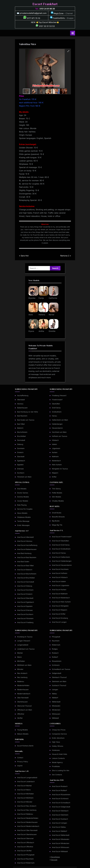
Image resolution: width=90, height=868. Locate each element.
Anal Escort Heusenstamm (62, 565)
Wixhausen (56, 714)
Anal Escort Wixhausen (61, 847)
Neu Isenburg (22, 677)
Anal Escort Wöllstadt (60, 851)
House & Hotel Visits (59, 754)
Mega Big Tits (57, 525)
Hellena (42, 315)
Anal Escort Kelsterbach (61, 598)
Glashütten (56, 404)
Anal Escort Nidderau (25, 814)
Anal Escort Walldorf (59, 831)
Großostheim (57, 412)
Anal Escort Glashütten (60, 541)
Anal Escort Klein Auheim (61, 602)
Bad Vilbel (21, 424)
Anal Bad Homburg (24, 553)
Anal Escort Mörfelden (26, 794)
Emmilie (52, 331)
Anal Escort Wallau (59, 827)
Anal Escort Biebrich (25, 570)
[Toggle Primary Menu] (73, 33)
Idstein (54, 444)
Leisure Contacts (58, 758)
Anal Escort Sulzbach (60, 819)
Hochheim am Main (59, 432)
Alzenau (20, 404)
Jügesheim (56, 448)
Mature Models (23, 734)
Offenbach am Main (25, 710)
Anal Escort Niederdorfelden (28, 818)
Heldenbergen (57, 424)
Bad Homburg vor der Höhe (28, 412)
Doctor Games (23, 493)
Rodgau (55, 649)
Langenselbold (23, 645)
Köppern (55, 473)
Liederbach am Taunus (26, 649)
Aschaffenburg (23, 396)
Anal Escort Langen (59, 622)
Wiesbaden (56, 706)
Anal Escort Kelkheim (60, 594)
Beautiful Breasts (58, 517)
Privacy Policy (23, 762)
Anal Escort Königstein (60, 606)
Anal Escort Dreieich (25, 594)
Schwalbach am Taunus (61, 669)
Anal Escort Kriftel (59, 614)
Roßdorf (55, 657)
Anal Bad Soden (23, 562)
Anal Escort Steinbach (60, 811)
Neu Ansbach (22, 673)
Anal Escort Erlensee (25, 610)
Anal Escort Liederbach (26, 782)
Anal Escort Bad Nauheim (27, 557)
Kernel (51, 315)
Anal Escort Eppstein (25, 606)
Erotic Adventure (58, 738)
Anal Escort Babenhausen (27, 549)
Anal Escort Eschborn (25, 614)
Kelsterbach (56, 461)
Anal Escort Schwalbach (61, 803)
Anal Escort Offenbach (26, 843)
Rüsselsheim (57, 661)
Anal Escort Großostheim (61, 549)
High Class (56, 742)
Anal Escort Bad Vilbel (25, 566)
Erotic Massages (23, 525)
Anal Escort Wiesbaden (61, 839)
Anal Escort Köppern (60, 610)
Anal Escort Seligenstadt (61, 807)
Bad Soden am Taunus (26, 420)
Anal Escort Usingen (59, 823)
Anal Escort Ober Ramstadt (27, 830)
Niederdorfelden (23, 685)
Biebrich (20, 428)
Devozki (54, 860)
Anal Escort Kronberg (60, 618)
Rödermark (56, 645)
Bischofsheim (22, 432)
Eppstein (20, 465)
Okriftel (20, 718)
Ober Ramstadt (23, 698)
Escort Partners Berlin (25, 746)
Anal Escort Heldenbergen (62, 561)
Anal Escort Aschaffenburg (27, 545)
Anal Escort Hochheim (60, 569)
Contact (20, 758)
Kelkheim (55, 457)
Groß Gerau (56, 408)
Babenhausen (22, 408)
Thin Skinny (56, 489)
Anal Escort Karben (59, 590)
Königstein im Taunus (60, 469)
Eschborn (21, 473)
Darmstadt (21, 440)
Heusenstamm (57, 428)
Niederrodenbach (24, 694)
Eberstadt (21, 457)
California (53, 298)
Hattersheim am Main (60, 420)
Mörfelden (21, 661)
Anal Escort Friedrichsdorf (62, 537)
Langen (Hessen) (24, 641)
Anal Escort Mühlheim (25, 798)
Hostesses (56, 750)
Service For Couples (25, 509)
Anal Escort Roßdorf (59, 790)
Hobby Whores (58, 746)
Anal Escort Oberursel (25, 838)
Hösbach (55, 440)
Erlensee (20, 469)
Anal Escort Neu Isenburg (27, 810)
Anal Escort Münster (25, 802)
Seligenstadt (57, 673)
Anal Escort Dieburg (25, 586)
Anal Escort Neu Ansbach (27, 806)
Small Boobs (57, 513)
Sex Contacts (57, 775)
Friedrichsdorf (57, 400)
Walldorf (55, 698)
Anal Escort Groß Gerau (61, 545)
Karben (55, 452)
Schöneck (56, 665)
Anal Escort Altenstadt (25, 537)
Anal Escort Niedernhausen (27, 822)
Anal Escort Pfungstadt (26, 855)
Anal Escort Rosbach (60, 786)
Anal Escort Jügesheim (61, 585)
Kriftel (54, 477)
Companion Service (59, 734)
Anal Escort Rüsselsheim (61, 795)
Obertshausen (22, 702)
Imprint (20, 766)
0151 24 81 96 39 (47, 9)
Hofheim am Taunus (60, 436)
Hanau (54, 416)
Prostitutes (56, 766)
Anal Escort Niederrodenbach (28, 826)
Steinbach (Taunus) (59, 677)
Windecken (56, 710)
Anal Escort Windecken (61, 843)
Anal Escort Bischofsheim (27, 574)
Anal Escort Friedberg (25, 622)
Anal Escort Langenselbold (27, 778)
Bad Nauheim (22, 416)
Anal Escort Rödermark (26, 863)
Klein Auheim (57, 465)
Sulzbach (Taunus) (59, 685)
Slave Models (22, 513)
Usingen (55, 690)
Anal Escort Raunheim (25, 859)
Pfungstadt (56, 637)
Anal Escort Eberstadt (25, 598)
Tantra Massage (23, 521)
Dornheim (21, 448)
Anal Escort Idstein (59, 581)
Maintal (20, 653)
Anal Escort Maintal (24, 786)
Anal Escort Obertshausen (27, 834)
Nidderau (21, 681)
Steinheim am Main (59, 681)
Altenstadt (21, 400)
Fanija (41, 298)
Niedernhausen (23, 690)
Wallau (54, 694)
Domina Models (23, 497)
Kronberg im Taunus (25, 637)
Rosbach (55, 653)
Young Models (22, 730)
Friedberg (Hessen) (59, 396)
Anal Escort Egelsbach (26, 602)
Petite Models (57, 493)
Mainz (19, 657)
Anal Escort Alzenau (25, 541)
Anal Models (22, 489)
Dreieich (20, 452)
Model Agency (57, 762)
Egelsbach (21, 461)
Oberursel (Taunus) (24, 706)
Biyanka (32, 298)
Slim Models (56, 497)
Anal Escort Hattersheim (61, 557)
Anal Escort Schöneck (60, 799)
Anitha (41, 331)
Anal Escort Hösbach (60, 577)
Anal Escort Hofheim (60, 573)
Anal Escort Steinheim (60, 815)
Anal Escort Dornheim (25, 590)
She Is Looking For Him (61, 770)
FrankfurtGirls (57, 18)
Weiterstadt (56, 702)
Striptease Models (24, 517)
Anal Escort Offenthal (25, 847)
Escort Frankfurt (45, 4)
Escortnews (55, 857)
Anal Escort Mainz (24, 790)
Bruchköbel (21, 436)
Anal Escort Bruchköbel (26, 578)
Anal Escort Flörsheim (25, 618)
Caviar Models (23, 501)
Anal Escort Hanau (59, 553)
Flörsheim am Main (24, 477)
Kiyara (31, 331)
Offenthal (21, 714)
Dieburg (20, 444)
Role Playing (22, 505)
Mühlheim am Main (24, 665)
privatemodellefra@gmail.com (33, 13)
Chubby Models (58, 501)
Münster (20, 669)
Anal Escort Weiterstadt (61, 835)
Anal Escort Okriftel (24, 851)
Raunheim (56, 641)
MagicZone (57, 13)
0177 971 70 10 (32, 18)
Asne (31, 315)
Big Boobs (56, 521)
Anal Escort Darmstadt (26, 582)
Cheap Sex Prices (59, 730)
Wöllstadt (55, 718)
